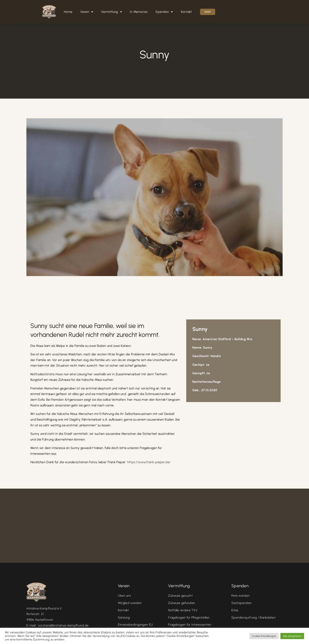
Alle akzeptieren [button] (292, 636)
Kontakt (187, 12)
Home (68, 12)
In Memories (139, 12)
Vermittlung (112, 12)
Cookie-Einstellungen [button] (264, 636)
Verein (87, 12)
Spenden (164, 12)
